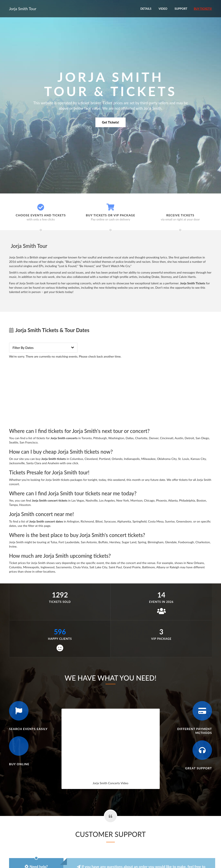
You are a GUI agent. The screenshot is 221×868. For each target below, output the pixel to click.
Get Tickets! (110, 122)
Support (181, 9)
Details (146, 9)
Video (163, 9)
